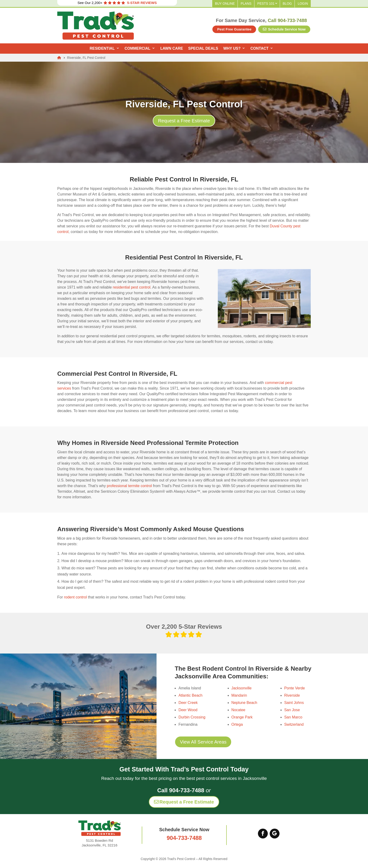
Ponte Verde (295, 688)
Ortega (237, 724)
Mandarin (239, 695)
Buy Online (225, 4)
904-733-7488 (184, 838)
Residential (102, 48)
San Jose (292, 710)
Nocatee (238, 710)
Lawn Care (172, 48)
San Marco (293, 717)
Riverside (292, 695)
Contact (259, 48)
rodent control (75, 597)
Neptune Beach (244, 703)
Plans (246, 4)
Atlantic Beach (190, 695)
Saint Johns (294, 703)
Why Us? (232, 48)
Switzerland (294, 724)
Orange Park (242, 717)
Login (303, 4)
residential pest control (132, 287)
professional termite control (129, 486)
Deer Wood (188, 710)
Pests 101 (266, 4)
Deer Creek (188, 703)
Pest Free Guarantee (234, 29)
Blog (287, 4)
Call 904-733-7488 (287, 20)
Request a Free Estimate (184, 121)
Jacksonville (241, 688)
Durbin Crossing (192, 717)
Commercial (138, 48)
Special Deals (203, 48)
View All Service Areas (203, 742)
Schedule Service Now (284, 29)
